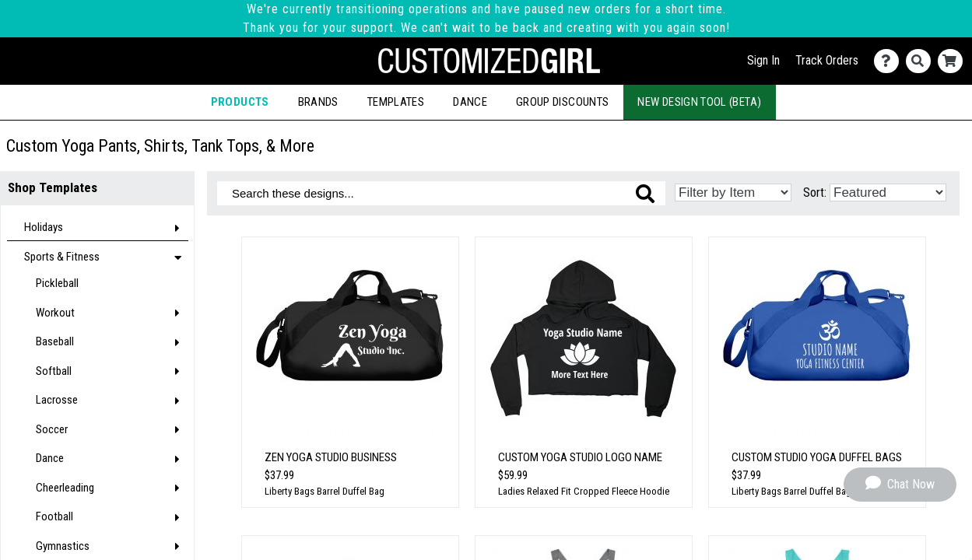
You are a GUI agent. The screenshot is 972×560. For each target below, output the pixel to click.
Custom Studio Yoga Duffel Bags (817, 457)
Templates (396, 102)
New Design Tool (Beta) (699, 102)
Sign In (763, 60)
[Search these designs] (441, 193)
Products (240, 102)
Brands (318, 102)
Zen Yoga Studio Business (331, 457)
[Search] (922, 61)
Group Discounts (562, 102)
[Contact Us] (890, 61)
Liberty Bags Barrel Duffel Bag (325, 491)
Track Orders (827, 60)
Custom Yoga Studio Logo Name (580, 457)
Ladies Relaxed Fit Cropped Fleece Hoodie (584, 491)
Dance (470, 102)
